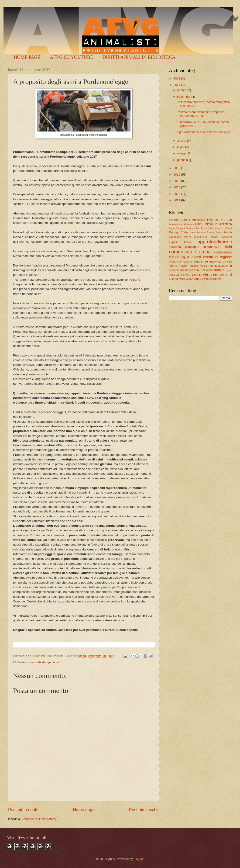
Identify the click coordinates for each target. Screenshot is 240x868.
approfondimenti (215, 241)
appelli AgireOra (221, 237)
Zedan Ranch (224, 232)
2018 (177, 78)
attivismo (175, 247)
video (197, 279)
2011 (177, 200)
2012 (177, 194)
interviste (216, 261)
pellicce (185, 275)
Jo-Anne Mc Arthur (197, 228)
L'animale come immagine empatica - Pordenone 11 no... (201, 114)
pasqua (174, 275)
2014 (177, 181)
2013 (177, 187)
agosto (182, 140)
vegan (190, 279)
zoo (219, 279)
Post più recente (23, 810)
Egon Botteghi (177, 228)
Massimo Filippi (223, 228)
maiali (203, 266)
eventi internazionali (181, 262)
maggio (182, 153)
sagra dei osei (204, 274)
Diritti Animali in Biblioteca (214, 224)
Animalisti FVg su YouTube (212, 220)
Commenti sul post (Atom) (39, 819)
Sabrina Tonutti (205, 232)
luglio (181, 147)
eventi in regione (218, 257)
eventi (196, 257)
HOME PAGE (27, 57)
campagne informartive (202, 247)
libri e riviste (178, 266)
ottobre (182, 90)
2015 (177, 175)
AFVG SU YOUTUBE (71, 57)
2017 (177, 85)
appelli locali (180, 242)
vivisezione (209, 279)
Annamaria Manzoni (181, 224)
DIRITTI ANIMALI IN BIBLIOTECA (139, 57)
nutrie (229, 270)
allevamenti (201, 237)
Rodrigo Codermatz (182, 232)
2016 (177, 168)
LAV (211, 228)
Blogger (139, 859)
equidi (57, 662)
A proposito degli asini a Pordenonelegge (204, 132)
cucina (174, 257)
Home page (84, 810)
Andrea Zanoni (179, 220)
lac (224, 262)
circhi (228, 247)
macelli (193, 266)
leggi (229, 262)
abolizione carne (180, 237)
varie (182, 279)
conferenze (223, 252)
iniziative (201, 261)
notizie (219, 270)
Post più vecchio (144, 810)
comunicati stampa (39, 662)
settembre (184, 97)
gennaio (183, 160)
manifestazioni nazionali (197, 270)
